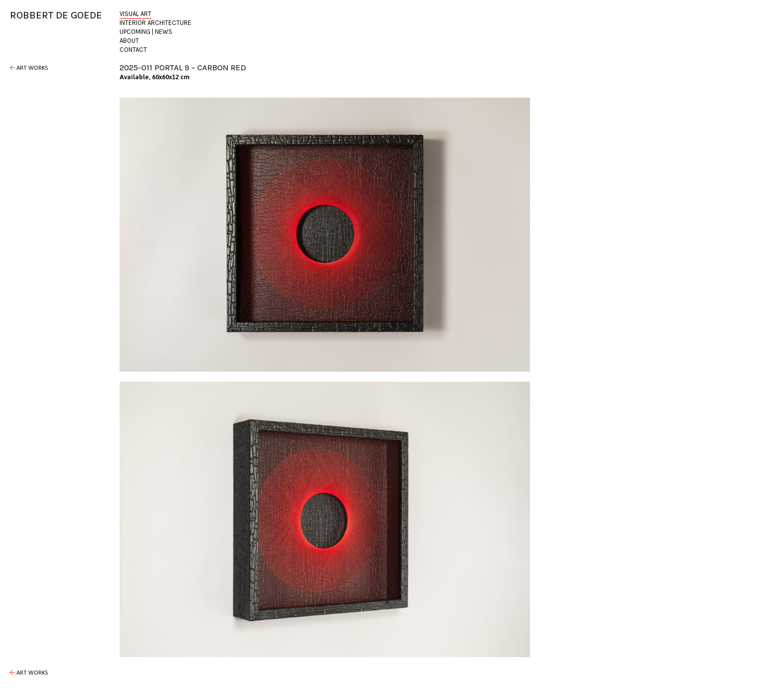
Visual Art (135, 14)
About (129, 41)
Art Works (29, 68)
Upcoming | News (146, 32)
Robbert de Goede (56, 15)
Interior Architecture (155, 23)
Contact (133, 50)
